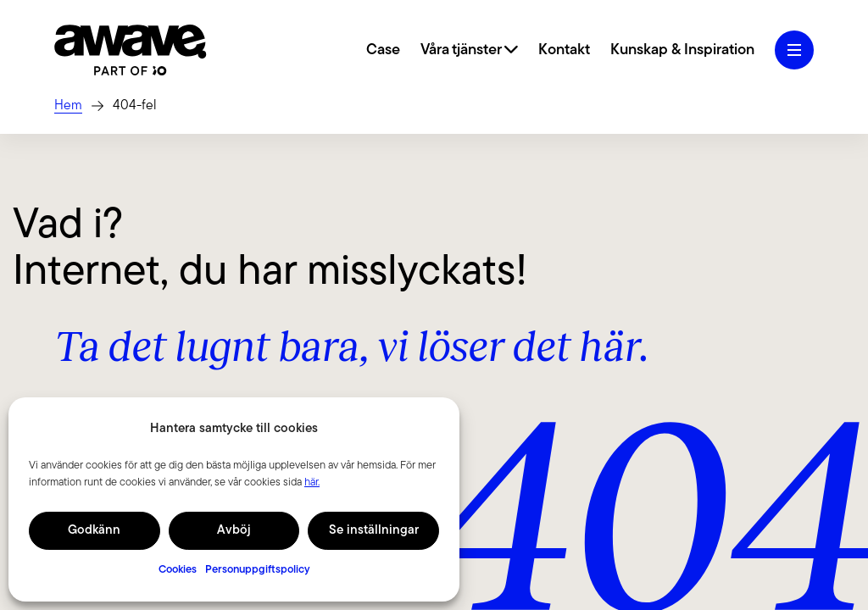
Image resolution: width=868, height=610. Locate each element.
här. (312, 482)
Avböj (234, 531)
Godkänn (94, 531)
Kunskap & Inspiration (682, 50)
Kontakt (564, 50)
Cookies (178, 570)
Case (383, 50)
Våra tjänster (469, 50)
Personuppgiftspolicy (258, 570)
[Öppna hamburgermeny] (794, 50)
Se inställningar (374, 531)
